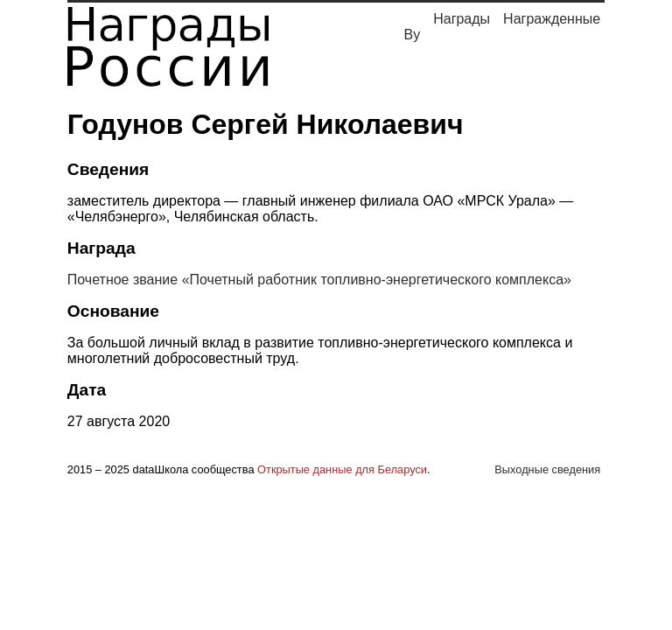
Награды (462, 19)
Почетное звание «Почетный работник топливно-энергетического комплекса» (319, 280)
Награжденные (552, 19)
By (413, 35)
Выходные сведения (547, 469)
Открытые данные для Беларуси (342, 469)
